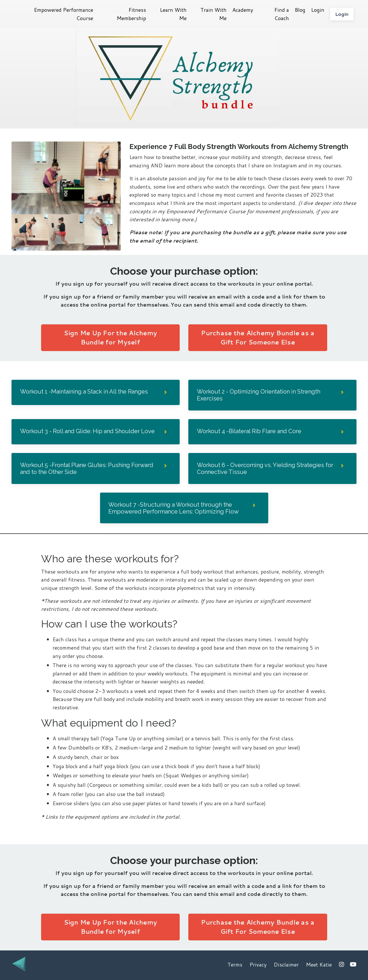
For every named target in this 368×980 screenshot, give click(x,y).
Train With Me (213, 14)
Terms (235, 966)
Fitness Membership (131, 14)
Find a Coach (282, 14)
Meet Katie (319, 966)
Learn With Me (173, 14)
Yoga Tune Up (119, 739)
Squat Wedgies (183, 776)
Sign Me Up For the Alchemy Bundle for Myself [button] (111, 337)
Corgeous (101, 786)
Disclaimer (286, 966)
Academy (243, 10)
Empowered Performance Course (64, 14)
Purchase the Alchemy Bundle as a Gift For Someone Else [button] (258, 337)
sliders (82, 804)
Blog (300, 10)
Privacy (258, 966)
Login (318, 10)
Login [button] (342, 14)
